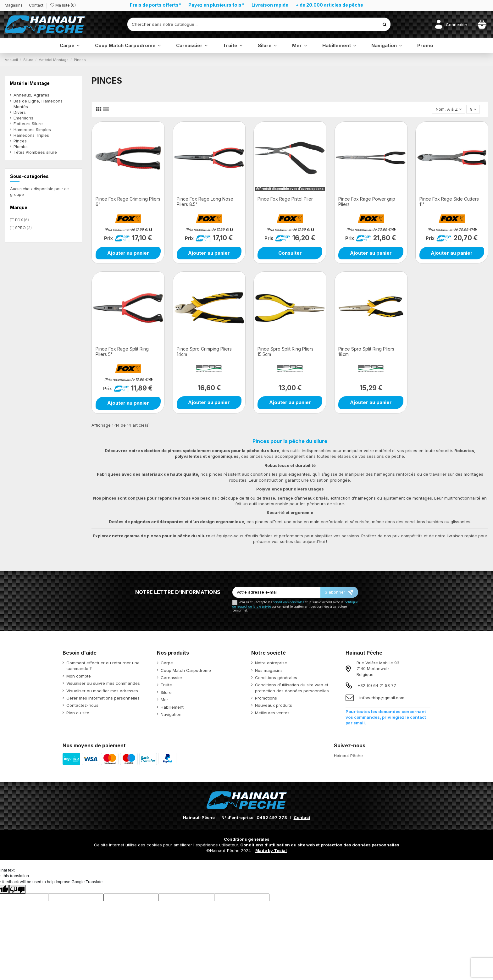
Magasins (14, 5)
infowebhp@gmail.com (382, 698)
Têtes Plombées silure (35, 152)
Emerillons (23, 118)
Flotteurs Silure (28, 124)
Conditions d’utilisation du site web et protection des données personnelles (292, 688)
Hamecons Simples (32, 130)
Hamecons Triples (31, 135)
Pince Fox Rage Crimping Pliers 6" (128, 202)
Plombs (21, 147)
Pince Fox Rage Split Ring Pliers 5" (122, 352)
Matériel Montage (30, 83)
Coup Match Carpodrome (186, 670)
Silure (166, 692)
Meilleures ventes (272, 713)
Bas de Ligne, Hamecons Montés (38, 104)
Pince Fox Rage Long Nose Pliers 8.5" (205, 202)
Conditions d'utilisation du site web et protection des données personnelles (320, 845)
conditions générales (288, 602)
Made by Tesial (271, 850)
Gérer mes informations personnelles (103, 698)
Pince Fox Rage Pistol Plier (285, 199)
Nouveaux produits (274, 705)
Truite (166, 685)
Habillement (172, 707)
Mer (164, 700)
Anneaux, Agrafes (31, 95)
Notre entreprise (271, 663)
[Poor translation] (17, 889)
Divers (20, 112)
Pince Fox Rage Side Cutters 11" (449, 202)
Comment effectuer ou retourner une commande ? (103, 666)
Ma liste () (63, 5)
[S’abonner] (339, 592)
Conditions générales (276, 678)
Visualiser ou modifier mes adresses (102, 691)
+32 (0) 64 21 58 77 (377, 685)
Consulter (290, 253)
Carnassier (172, 678)
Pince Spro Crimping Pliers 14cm (204, 352)
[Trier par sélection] (449, 109)
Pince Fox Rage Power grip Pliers (367, 202)
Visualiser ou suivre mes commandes (103, 683)
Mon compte (79, 676)
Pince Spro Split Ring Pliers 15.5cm (285, 352)
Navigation (171, 714)
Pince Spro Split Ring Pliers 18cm (366, 352)
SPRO (23, 228)
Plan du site (78, 713)
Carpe (167, 663)
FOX (22, 220)
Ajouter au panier (128, 253)
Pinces (20, 141)
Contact (36, 5)
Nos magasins (269, 670)
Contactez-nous (82, 705)
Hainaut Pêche (348, 756)
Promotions (266, 698)
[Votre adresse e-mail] (276, 592)
